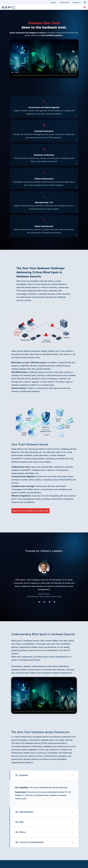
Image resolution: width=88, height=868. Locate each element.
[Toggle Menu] (85, 7)
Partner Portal (64, 2)
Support (54, 2)
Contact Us (77, 2)
